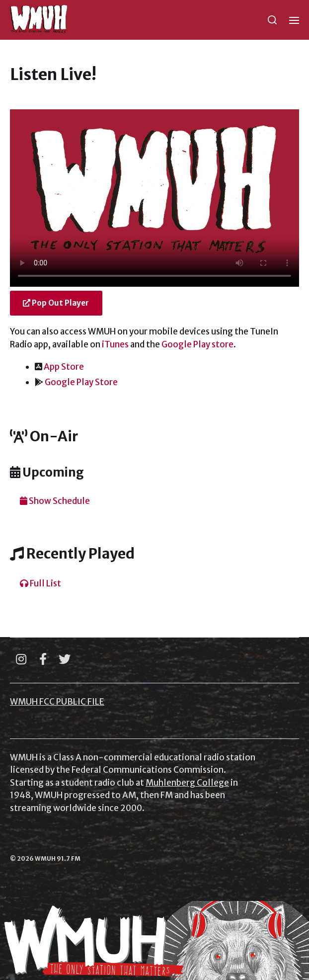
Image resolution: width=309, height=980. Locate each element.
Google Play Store (81, 382)
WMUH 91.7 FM (58, 858)
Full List (40, 583)
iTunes (115, 344)
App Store (64, 367)
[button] (272, 20)
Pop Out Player (56, 303)
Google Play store (197, 344)
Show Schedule (55, 501)
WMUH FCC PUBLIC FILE (57, 702)
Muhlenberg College (187, 783)
